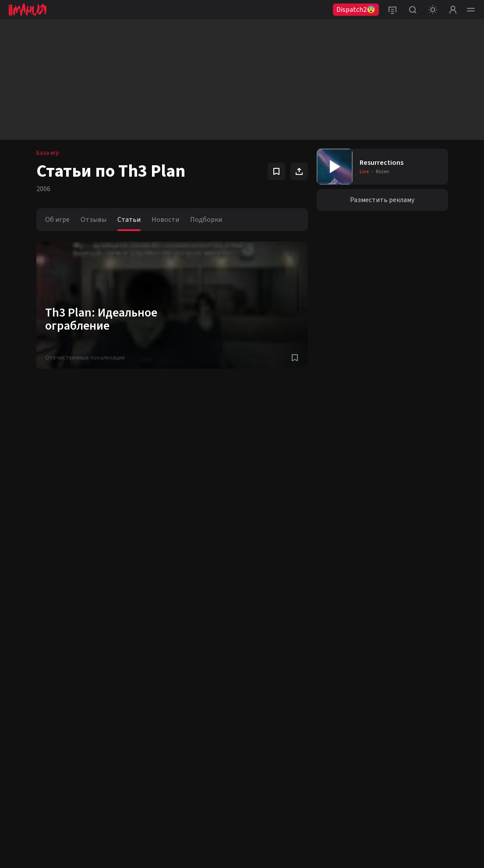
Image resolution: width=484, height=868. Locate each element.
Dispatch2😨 (356, 10)
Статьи (129, 220)
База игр (48, 153)
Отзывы (94, 220)
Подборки (206, 220)
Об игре (57, 220)
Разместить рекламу (382, 200)
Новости (165, 220)
